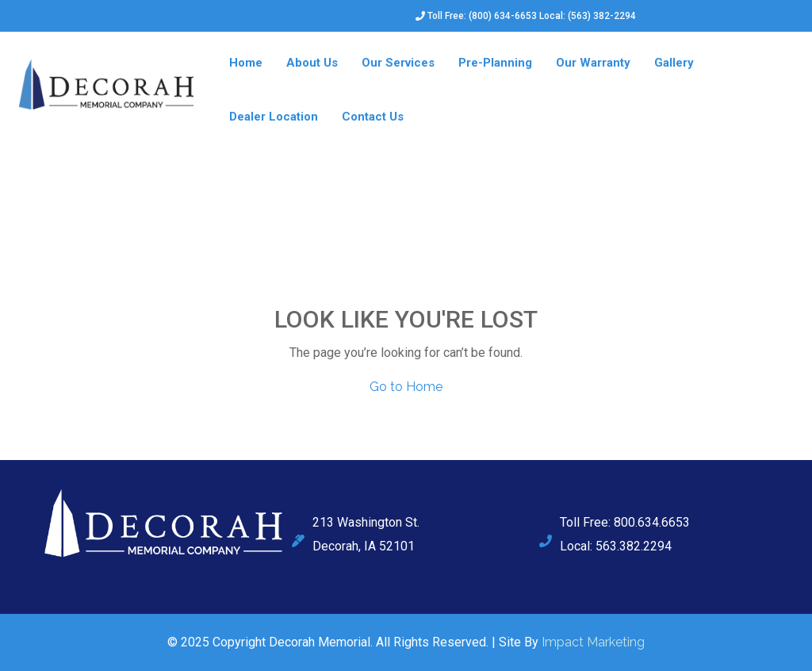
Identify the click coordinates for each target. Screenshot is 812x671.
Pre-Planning (495, 63)
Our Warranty (593, 63)
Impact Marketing (593, 642)
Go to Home (406, 387)
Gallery (674, 63)
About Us (312, 63)
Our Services (398, 63)
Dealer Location (274, 117)
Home (246, 63)
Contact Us (373, 117)
